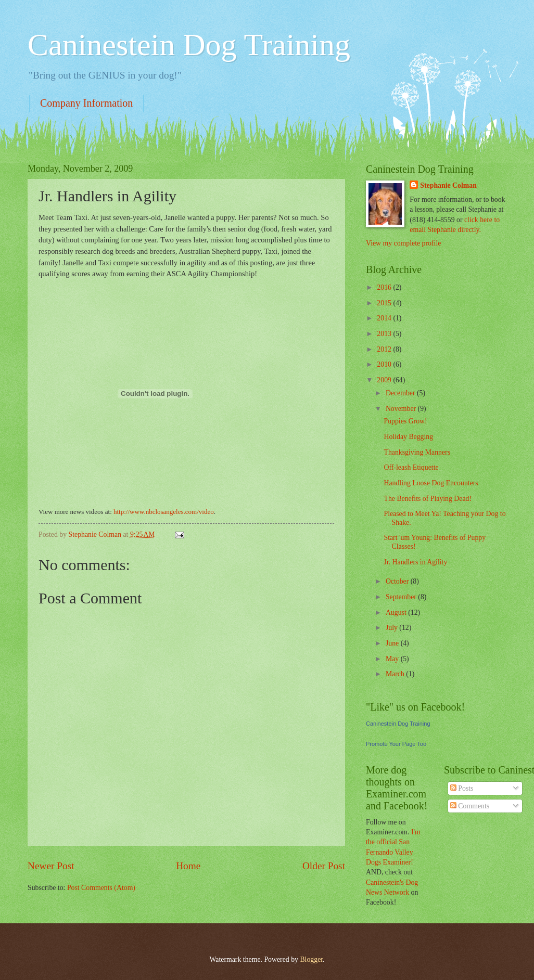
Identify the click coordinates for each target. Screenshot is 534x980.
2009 (385, 380)
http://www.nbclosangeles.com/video (164, 512)
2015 (385, 303)
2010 (385, 364)
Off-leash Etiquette (411, 467)
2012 (385, 349)
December (401, 393)
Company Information (86, 103)
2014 (385, 318)
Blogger (311, 959)
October (398, 581)
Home (188, 866)
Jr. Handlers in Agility (415, 562)
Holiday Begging (408, 437)
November (402, 409)
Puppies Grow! (405, 421)
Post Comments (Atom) (101, 888)
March (396, 674)
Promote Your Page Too (396, 744)
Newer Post (51, 866)
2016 (385, 287)
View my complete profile (403, 243)
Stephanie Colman (448, 185)
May (393, 659)
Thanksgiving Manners (417, 452)
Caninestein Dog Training (189, 45)
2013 (385, 334)
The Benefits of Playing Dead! (428, 499)
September (402, 597)
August (397, 612)
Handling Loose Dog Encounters (431, 483)
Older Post (324, 866)
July (392, 628)
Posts (462, 788)
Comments (470, 806)
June (393, 643)
